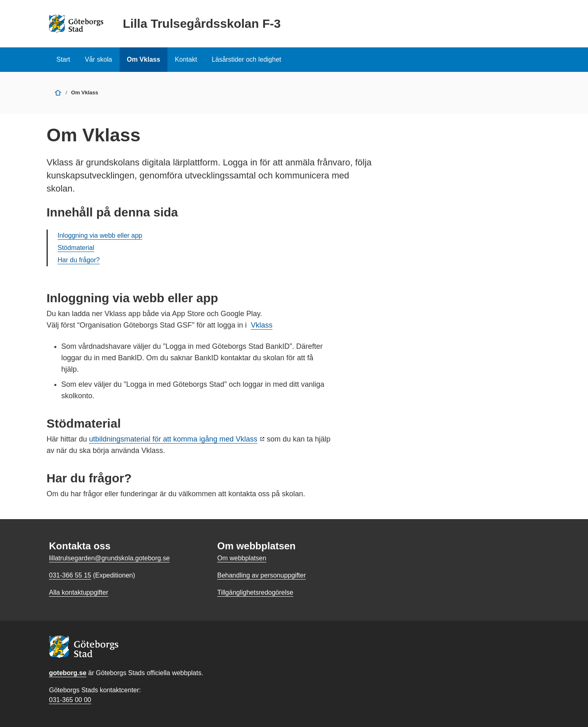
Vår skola (99, 59)
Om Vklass (144, 59)
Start (63, 59)
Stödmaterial (76, 248)
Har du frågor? (79, 260)
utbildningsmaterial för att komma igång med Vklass (173, 439)
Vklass (262, 325)
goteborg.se (68, 673)
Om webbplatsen (242, 558)
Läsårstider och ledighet (247, 59)
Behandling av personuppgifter (262, 575)
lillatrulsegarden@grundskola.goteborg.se (109, 558)
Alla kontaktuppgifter (79, 592)
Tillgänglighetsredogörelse (255, 592)
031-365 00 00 (70, 700)
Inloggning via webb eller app (100, 235)
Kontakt (186, 59)
